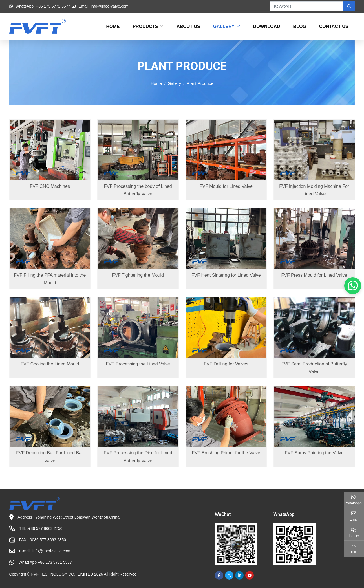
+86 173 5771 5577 (53, 6)
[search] (349, 6)
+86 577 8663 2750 (45, 528)
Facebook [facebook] (219, 575)
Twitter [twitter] (229, 575)
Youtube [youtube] (250, 575)
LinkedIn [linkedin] (239, 575)
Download (267, 26)
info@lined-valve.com (110, 6)
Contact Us (334, 26)
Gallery (224, 26)
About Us (188, 26)
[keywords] (307, 6)
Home (113, 26)
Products (145, 26)
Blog (300, 26)
